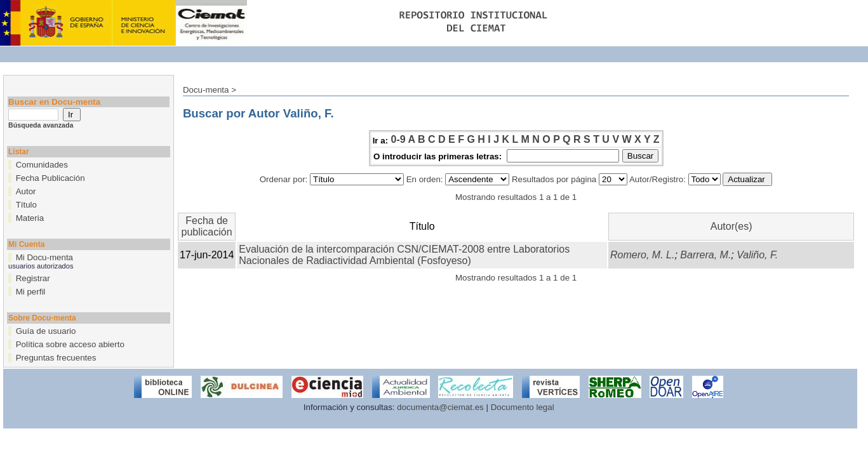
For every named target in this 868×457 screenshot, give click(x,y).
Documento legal (523, 407)
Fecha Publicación (50, 178)
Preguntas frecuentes (56, 358)
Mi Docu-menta (44, 257)
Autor (26, 191)
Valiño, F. (757, 255)
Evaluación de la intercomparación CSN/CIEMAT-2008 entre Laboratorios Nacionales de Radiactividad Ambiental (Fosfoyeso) (404, 255)
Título (26, 205)
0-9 (398, 139)
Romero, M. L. (642, 255)
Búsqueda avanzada (41, 125)
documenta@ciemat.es (440, 407)
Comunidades (42, 165)
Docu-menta (206, 90)
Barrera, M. (705, 255)
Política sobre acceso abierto (70, 344)
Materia (30, 218)
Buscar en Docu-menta (54, 102)
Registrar (33, 278)
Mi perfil (31, 292)
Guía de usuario (46, 331)
